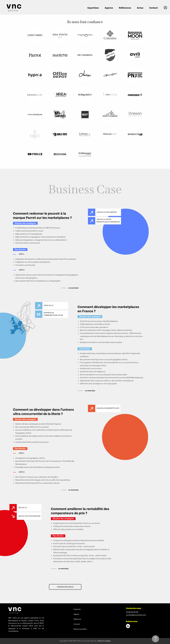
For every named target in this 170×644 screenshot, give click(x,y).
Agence (109, 8)
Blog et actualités (80, 629)
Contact (154, 8)
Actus (140, 8)
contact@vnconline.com (136, 615)
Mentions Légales (104, 641)
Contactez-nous (65, 587)
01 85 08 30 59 (132, 612)
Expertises (93, 8)
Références (125, 8)
